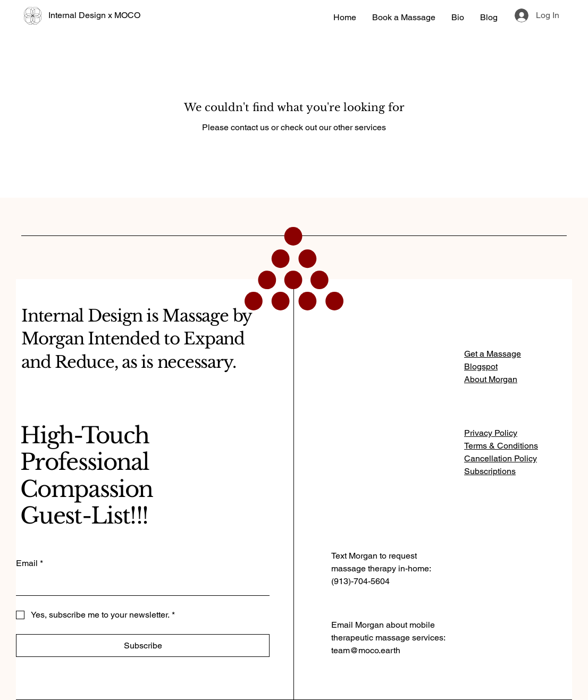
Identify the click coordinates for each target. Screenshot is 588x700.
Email (30, 563)
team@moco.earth (366, 650)
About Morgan (491, 379)
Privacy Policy (491, 433)
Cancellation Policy (501, 458)
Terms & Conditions (501, 446)
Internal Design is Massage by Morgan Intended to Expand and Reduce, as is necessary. (136, 339)
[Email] (140, 585)
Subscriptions (490, 471)
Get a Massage (493, 354)
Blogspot (481, 366)
